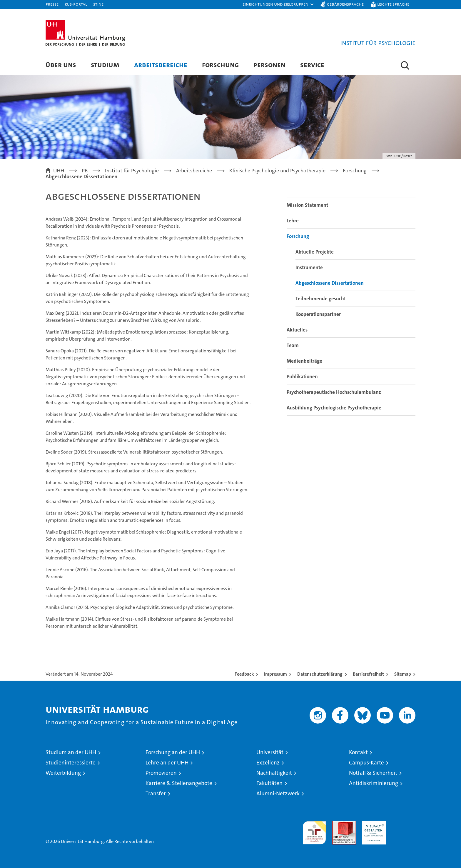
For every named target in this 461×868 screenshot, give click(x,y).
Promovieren (161, 773)
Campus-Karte (366, 763)
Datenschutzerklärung (320, 674)
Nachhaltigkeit (274, 773)
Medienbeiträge (304, 361)
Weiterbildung (63, 773)
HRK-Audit (372, 824)
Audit (338, 824)
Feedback (244, 674)
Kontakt (358, 752)
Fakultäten (269, 783)
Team (293, 345)
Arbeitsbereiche (161, 65)
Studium (105, 65)
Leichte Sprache (393, 4)
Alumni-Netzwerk (278, 793)
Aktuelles (297, 330)
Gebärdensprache (345, 4)
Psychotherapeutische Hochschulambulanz (334, 392)
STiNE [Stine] (98, 4)
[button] (278, 4)
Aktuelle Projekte (315, 252)
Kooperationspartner (318, 314)
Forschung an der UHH (173, 752)
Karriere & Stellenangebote (179, 783)
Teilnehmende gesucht (321, 299)
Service (312, 65)
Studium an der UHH (71, 752)
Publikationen (302, 376)
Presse (52, 4)
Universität (270, 752)
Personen (269, 65)
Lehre (293, 221)
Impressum (275, 674)
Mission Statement (307, 205)
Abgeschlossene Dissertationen (330, 283)
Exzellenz (268, 763)
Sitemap (403, 674)
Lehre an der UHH (167, 763)
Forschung (220, 65)
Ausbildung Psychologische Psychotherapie (334, 408)
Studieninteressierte (71, 763)
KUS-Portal (76, 4)
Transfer (156, 793)
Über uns (61, 65)
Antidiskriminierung (374, 783)
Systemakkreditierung (404, 824)
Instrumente (309, 267)
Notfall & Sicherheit (373, 773)
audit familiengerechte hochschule (314, 830)
